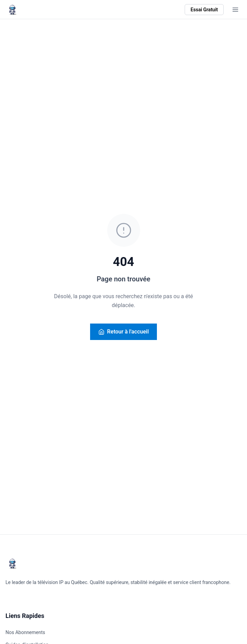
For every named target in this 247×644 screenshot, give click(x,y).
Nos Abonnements (25, 632)
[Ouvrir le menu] (235, 10)
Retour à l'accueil (124, 332)
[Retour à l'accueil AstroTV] (12, 10)
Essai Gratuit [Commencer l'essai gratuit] (204, 10)
